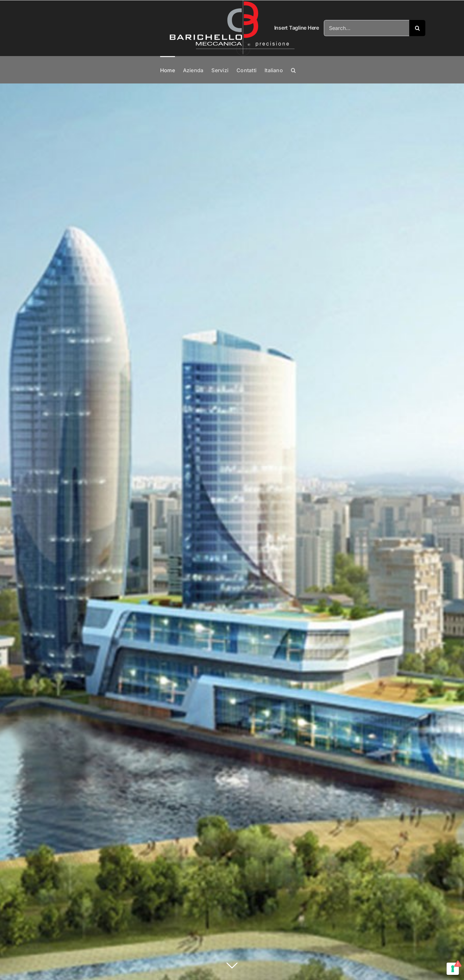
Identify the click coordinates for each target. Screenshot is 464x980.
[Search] (417, 28)
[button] (293, 70)
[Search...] (367, 28)
